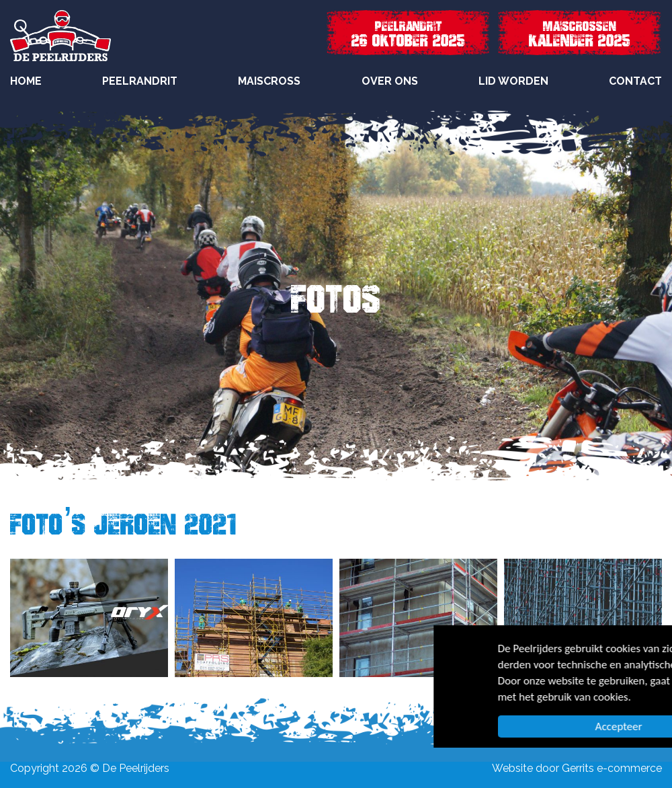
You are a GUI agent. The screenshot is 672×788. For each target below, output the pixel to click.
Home (26, 81)
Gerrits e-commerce (612, 768)
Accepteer (532, 726)
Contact (635, 81)
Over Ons (390, 81)
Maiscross (269, 81)
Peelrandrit (140, 81)
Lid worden (513, 81)
